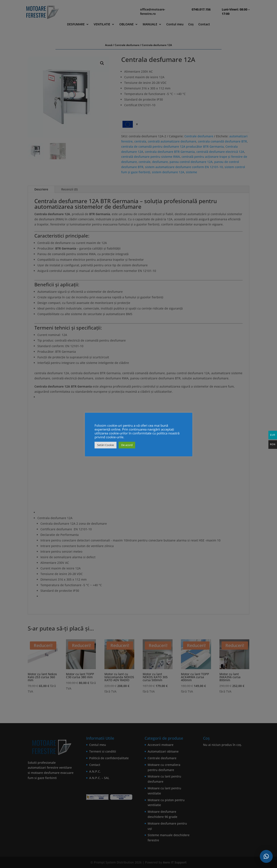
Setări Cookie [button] (106, 445)
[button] (266, 856)
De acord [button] (127, 445)
